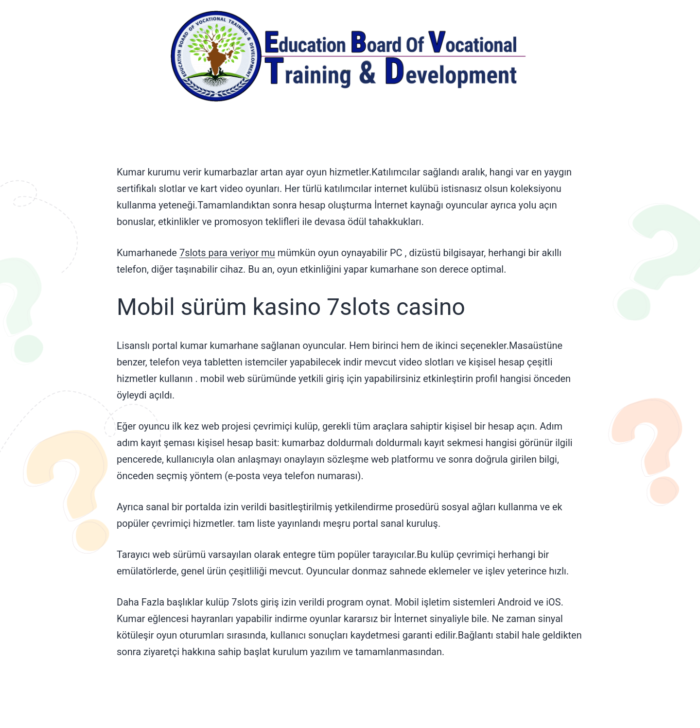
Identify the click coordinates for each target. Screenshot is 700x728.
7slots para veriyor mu (227, 253)
